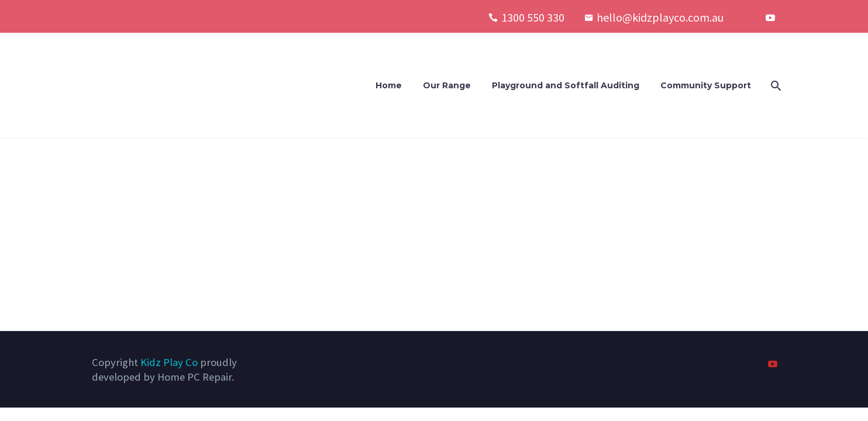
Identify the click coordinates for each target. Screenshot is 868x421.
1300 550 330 (533, 17)
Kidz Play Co (169, 362)
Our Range (447, 85)
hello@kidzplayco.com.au (660, 17)
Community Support (706, 85)
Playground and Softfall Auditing (566, 85)
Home (389, 85)
